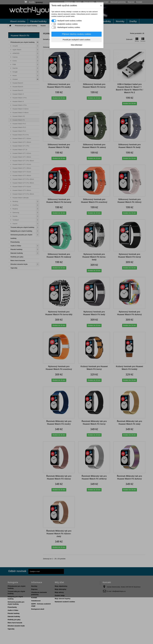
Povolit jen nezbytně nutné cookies (77, 40)
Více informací (76, 45)
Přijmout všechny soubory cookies (76, 34)
